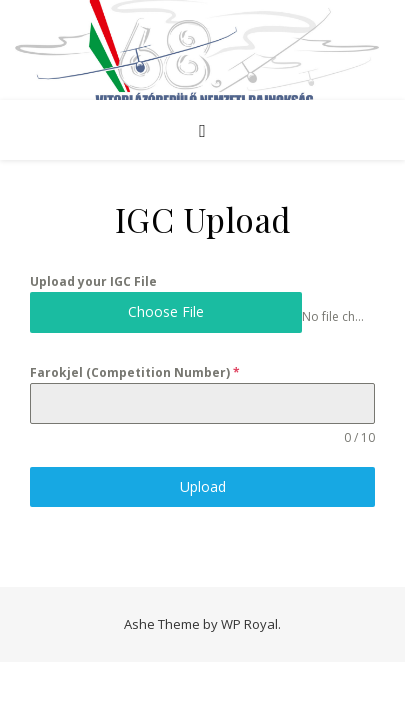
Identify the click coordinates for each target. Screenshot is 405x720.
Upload (203, 486)
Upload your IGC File (93, 281)
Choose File (166, 311)
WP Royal (249, 624)
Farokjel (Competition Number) (135, 372)
